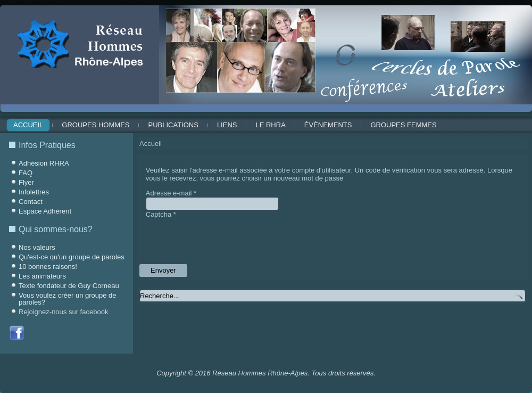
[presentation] (227, 239)
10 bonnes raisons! (48, 267)
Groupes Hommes (95, 125)
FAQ (26, 173)
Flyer (26, 182)
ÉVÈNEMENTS (328, 125)
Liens (227, 125)
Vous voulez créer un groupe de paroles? (68, 299)
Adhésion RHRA (44, 163)
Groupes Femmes (403, 125)
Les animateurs (42, 276)
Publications (173, 125)
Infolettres (34, 192)
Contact (31, 202)
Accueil (28, 125)
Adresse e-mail (171, 193)
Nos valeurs (37, 247)
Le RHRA (270, 125)
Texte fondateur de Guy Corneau (69, 286)
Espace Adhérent (45, 211)
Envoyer (163, 270)
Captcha (161, 214)
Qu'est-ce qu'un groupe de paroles (72, 257)
